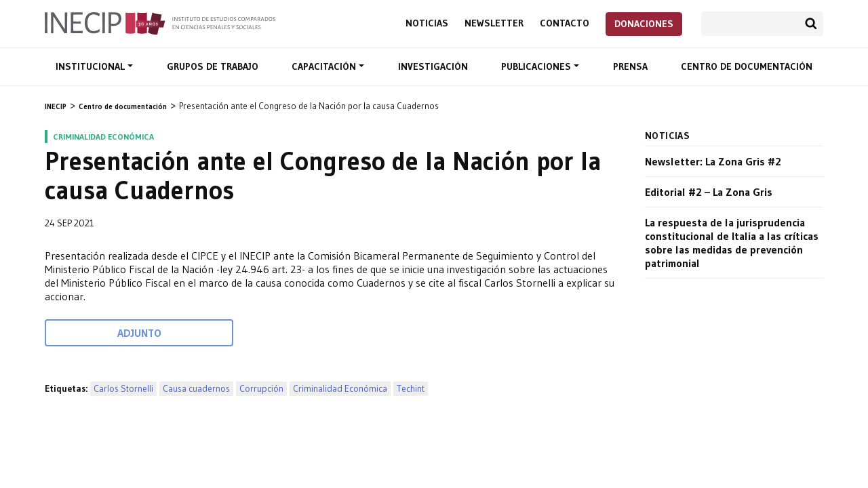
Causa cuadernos (196, 389)
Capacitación (325, 66)
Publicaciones (537, 66)
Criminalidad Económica (340, 389)
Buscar (811, 24)
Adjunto (139, 333)
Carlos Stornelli (123, 389)
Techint (411, 389)
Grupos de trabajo (213, 66)
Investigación (433, 66)
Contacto (565, 23)
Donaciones (644, 24)
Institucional (92, 66)
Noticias (427, 23)
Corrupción (261, 389)
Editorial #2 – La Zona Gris (709, 192)
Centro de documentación (747, 66)
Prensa (630, 66)
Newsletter (494, 23)
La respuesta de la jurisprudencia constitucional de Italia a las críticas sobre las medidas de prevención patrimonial (732, 243)
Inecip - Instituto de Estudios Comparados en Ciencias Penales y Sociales (160, 22)
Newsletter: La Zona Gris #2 (713, 161)
